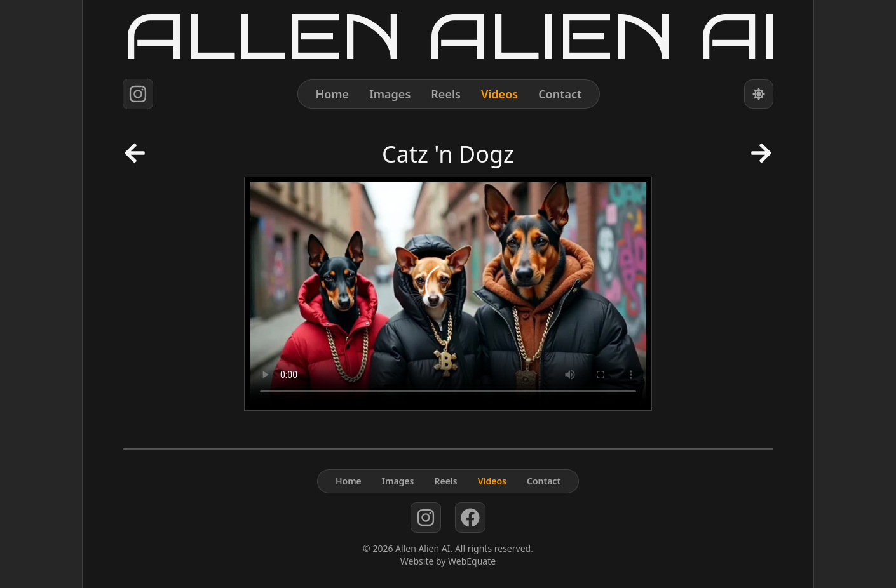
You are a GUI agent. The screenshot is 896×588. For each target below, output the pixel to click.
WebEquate (472, 561)
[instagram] (138, 94)
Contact (560, 94)
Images (390, 94)
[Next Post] (761, 157)
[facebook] (470, 518)
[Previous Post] (135, 157)
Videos (499, 94)
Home (333, 94)
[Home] (448, 36)
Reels (446, 94)
